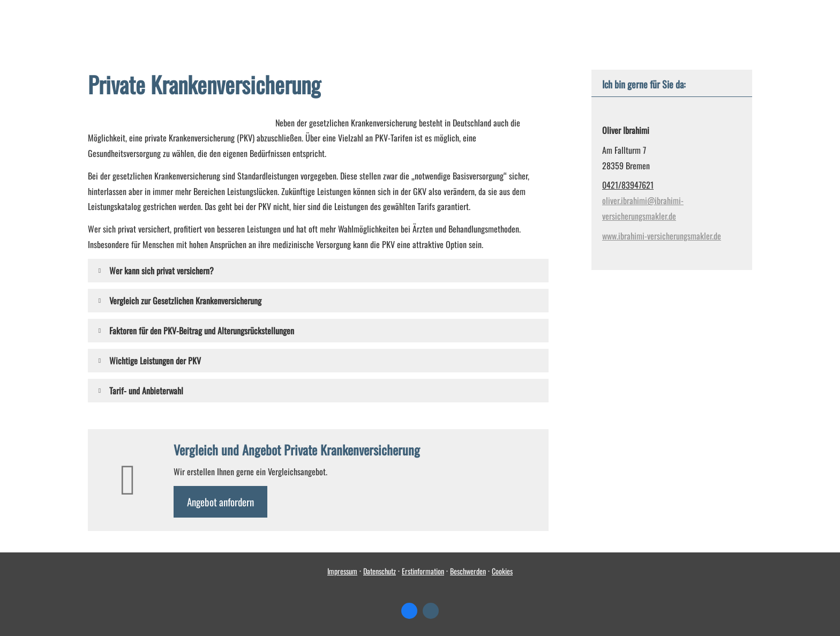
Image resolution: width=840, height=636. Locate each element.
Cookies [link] (502, 571)
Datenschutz (380, 571)
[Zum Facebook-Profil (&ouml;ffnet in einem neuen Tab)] (409, 611)
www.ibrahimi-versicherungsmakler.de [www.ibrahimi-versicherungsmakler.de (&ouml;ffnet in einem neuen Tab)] (662, 236)
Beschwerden (468, 571)
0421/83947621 (628, 185)
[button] (162, 271)
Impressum (342, 571)
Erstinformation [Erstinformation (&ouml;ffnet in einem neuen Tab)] (423, 571)
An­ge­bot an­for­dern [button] (220, 502)
